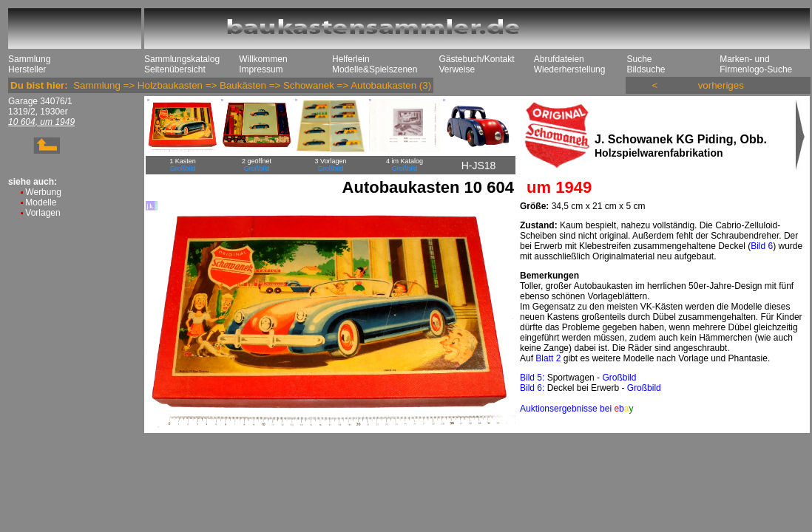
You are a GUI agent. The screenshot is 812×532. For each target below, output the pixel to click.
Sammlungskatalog (182, 59)
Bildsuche (646, 69)
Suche (639, 59)
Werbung (43, 192)
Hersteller (27, 69)
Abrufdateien (559, 59)
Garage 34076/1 (40, 101)
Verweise (457, 69)
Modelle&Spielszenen (375, 69)
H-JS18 (479, 166)
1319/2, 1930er (38, 112)
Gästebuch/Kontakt (476, 59)
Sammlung (29, 59)
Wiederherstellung (570, 69)
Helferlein (351, 59)
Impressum (261, 69)
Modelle (41, 202)
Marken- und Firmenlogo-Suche (756, 64)
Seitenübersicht (175, 69)
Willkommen (263, 59)
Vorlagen (43, 213)
